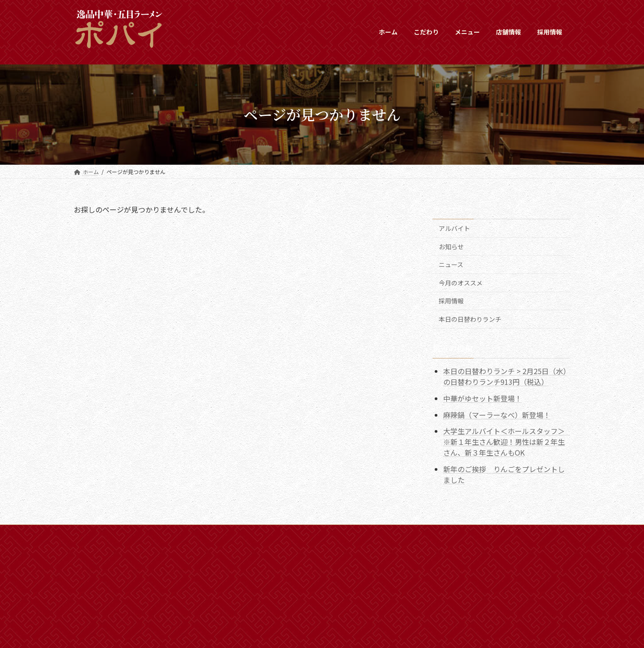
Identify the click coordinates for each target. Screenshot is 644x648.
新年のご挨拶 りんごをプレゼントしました (504, 474)
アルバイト (454, 228)
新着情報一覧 (132, 533)
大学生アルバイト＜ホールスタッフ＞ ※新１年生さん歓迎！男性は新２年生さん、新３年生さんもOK (508, 442)
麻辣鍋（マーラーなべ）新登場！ (497, 414)
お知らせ (451, 246)
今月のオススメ (461, 282)
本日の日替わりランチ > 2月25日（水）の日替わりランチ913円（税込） (505, 376)
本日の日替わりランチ (470, 319)
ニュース (451, 264)
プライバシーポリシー (233, 533)
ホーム (90, 533)
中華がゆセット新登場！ (483, 398)
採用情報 (451, 301)
